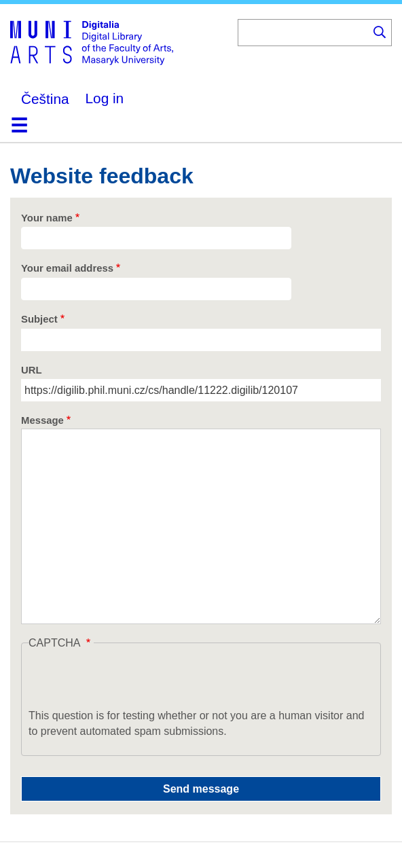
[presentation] (132, 681)
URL (32, 370)
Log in (105, 98)
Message (42, 420)
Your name (47, 218)
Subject (39, 319)
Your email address (67, 268)
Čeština (45, 99)
